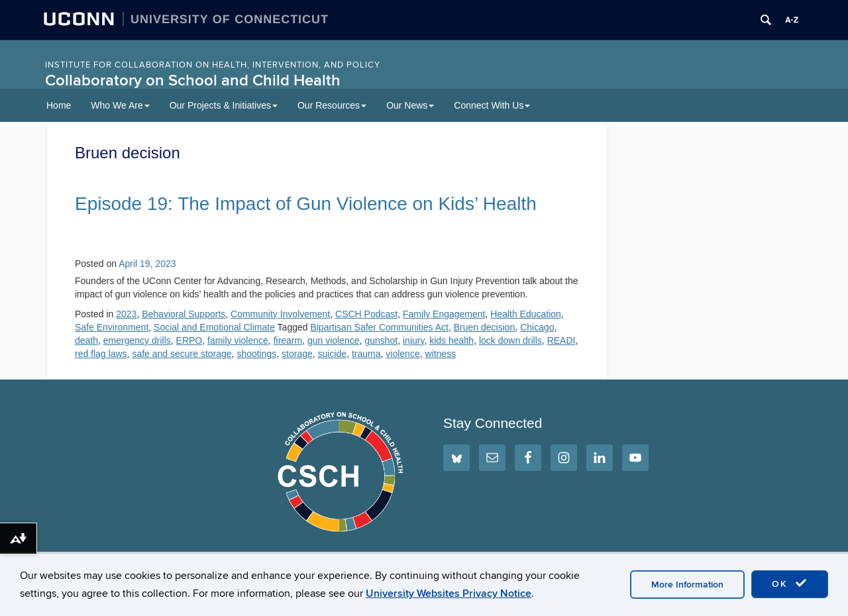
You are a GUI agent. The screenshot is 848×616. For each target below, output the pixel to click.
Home (59, 105)
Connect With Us (492, 105)
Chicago (537, 327)
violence (402, 354)
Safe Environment (112, 327)
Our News (410, 105)
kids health (451, 340)
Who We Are (120, 105)
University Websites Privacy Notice (449, 593)
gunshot (381, 340)
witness (440, 354)
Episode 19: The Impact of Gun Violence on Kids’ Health (306, 204)
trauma (366, 354)
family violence (238, 340)
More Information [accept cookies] (687, 585)
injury (413, 340)
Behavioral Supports (184, 314)
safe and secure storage (182, 354)
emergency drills (137, 340)
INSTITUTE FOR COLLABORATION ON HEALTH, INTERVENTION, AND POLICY (213, 65)
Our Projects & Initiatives (224, 105)
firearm (288, 340)
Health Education (526, 314)
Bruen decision (485, 327)
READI (561, 340)
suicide (333, 354)
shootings (256, 354)
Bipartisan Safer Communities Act (379, 327)
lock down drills (510, 340)
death (86, 340)
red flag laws (101, 354)
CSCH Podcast (366, 314)
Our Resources (332, 105)
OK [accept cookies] (790, 584)
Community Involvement (280, 314)
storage (297, 354)
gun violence (334, 340)
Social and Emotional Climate (214, 327)
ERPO (189, 340)
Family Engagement (444, 314)
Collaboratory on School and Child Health (193, 80)
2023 (126, 314)
